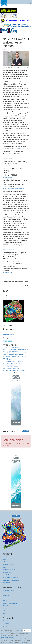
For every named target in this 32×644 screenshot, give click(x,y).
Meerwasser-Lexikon (8, 590)
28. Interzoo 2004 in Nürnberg (10, 367)
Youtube (6, 621)
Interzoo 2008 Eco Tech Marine (11, 368)
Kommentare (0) (7, 332)
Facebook (6, 624)
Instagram (6, 626)
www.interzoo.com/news (21, 149)
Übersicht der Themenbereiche (11, 580)
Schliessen (27, 631)
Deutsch (5, 557)
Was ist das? (6, 614)
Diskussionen (6, 583)
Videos (4, 567)
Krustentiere (6, 598)
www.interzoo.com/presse (10, 156)
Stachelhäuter (6, 606)
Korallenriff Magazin (8, 565)
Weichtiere (5, 611)
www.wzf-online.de (8, 250)
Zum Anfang (26, 431)
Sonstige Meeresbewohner (10, 603)
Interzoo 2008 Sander (8, 365)
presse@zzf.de (7, 177)
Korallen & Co (6, 595)
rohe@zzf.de (6, 166)
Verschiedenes (6, 608)
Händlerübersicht (7, 572)
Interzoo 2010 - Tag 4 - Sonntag (11, 348)
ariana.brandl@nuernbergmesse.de (13, 188)
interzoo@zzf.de (8, 272)
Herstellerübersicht (8, 575)
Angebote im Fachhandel (9, 570)
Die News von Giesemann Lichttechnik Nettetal (15, 370)
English (5, 559)
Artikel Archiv (6, 562)
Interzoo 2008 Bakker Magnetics (11, 363)
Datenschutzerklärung (7, 637)
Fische (4, 593)
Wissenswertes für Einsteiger (10, 578)
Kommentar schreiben (8, 335)
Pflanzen (5, 601)
